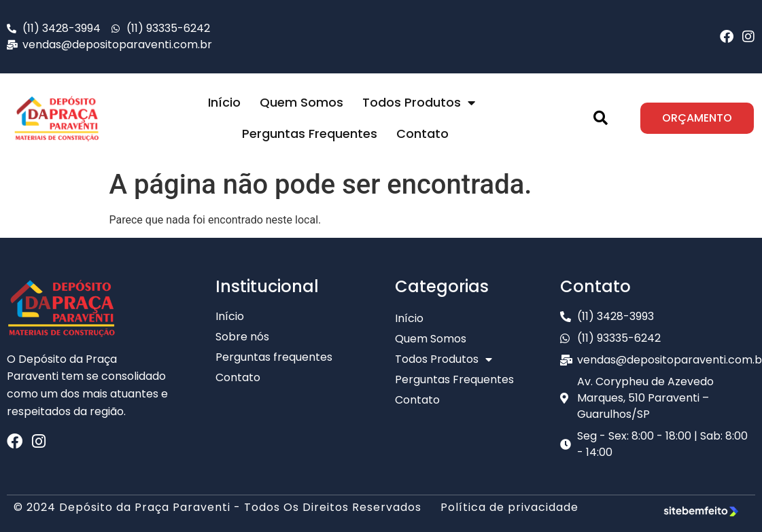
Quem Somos (301, 102)
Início (224, 102)
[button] (601, 118)
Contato (422, 134)
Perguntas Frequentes (310, 134)
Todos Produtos (419, 103)
